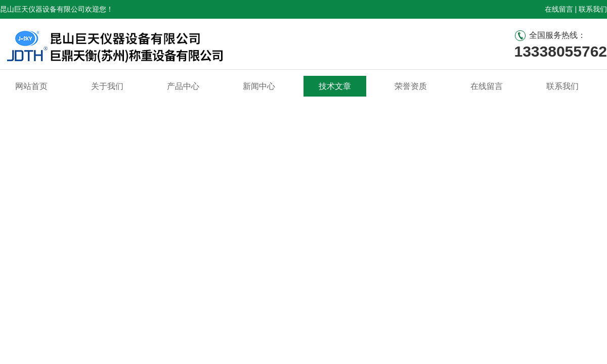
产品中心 (183, 86)
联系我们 (593, 9)
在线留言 (559, 9)
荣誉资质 (411, 86)
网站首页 (31, 86)
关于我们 (107, 86)
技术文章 (335, 86)
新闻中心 (259, 86)
